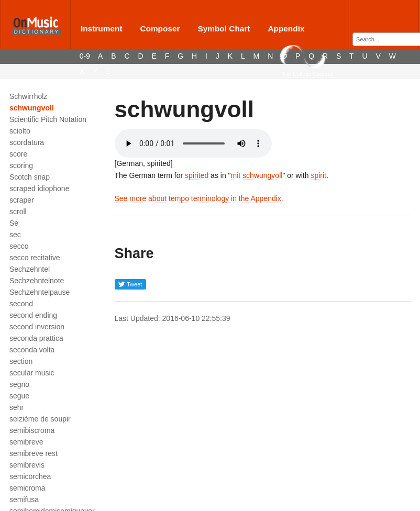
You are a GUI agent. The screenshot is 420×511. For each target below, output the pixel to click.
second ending (33, 315)
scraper (22, 200)
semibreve (26, 442)
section (21, 361)
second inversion (37, 327)
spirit (318, 175)
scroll (18, 212)
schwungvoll (32, 108)
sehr (16, 407)
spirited (197, 175)
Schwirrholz (28, 96)
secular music (32, 373)
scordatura (27, 142)
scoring (21, 165)
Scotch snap (30, 177)
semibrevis (27, 465)
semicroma (27, 488)
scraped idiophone (39, 188)
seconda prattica (36, 338)
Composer (160, 29)
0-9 (85, 56)
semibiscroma (32, 430)
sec (15, 235)
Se (14, 223)
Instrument (102, 29)
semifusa (24, 499)
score (18, 154)
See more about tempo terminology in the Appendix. (199, 198)
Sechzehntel (30, 269)
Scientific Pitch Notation (48, 119)
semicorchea (30, 476)
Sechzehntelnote (37, 281)
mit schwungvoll (257, 175)
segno (19, 384)
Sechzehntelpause (40, 292)
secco (19, 246)
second (21, 304)
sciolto (20, 131)
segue (19, 396)
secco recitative (35, 258)
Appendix (286, 29)
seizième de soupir (40, 419)
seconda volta (32, 350)
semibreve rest (34, 453)
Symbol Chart (224, 29)
